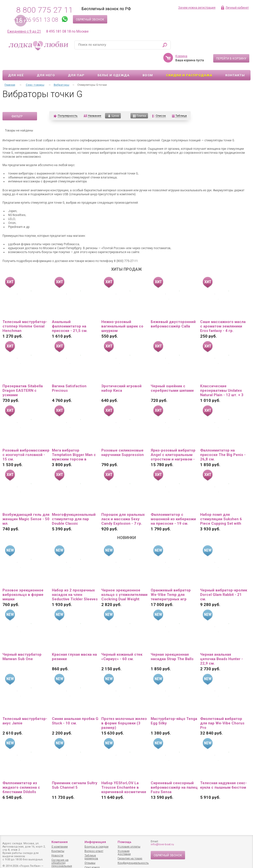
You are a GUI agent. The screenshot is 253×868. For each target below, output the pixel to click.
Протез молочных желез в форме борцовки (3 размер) (124, 709)
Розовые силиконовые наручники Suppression (123, 438)
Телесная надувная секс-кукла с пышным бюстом (223, 771)
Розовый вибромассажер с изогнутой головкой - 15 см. (26, 440)
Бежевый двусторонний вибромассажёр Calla (173, 310)
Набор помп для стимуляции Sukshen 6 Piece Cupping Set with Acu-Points (221, 505)
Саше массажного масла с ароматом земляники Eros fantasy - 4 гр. (223, 312)
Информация (95, 842)
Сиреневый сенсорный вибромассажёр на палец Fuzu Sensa (174, 773)
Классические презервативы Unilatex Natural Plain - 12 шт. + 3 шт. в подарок (222, 376)
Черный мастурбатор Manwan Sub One (22, 642)
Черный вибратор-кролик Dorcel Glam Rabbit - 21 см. (224, 580)
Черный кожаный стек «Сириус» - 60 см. (122, 642)
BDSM (148, 61)
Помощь (125, 842)
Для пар (76, 61)
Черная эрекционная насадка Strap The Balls (172, 642)
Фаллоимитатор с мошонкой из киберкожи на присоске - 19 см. (173, 505)
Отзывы (90, 863)
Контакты (235, 61)
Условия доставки (124, 853)
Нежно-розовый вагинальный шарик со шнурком (122, 312)
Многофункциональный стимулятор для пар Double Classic (74, 505)
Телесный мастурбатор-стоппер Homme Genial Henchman (25, 312)
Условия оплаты (129, 847)
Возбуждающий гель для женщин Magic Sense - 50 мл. (26, 505)
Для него (46, 61)
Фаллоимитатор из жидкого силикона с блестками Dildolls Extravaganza (21, 773)
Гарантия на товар (130, 858)
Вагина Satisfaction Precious (69, 374)
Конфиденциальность (133, 863)
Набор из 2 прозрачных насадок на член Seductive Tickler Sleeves (75, 580)
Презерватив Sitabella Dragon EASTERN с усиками (23, 376)
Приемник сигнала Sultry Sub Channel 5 (75, 771)
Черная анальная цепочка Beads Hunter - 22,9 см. (221, 645)
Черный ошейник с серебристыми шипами (172, 374)
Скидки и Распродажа (189, 61)
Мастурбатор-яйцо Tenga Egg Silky (174, 707)
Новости (57, 856)
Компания (60, 842)
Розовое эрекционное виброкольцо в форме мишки (23, 580)
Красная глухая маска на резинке (74, 642)
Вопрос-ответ (94, 851)
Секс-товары (35, 71)
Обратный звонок (90, 20)
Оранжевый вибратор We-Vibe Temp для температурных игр (171, 580)
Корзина (181, 42)
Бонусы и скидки (96, 847)
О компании (60, 847)
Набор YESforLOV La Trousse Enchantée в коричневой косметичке (124, 773)
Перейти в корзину (231, 44)
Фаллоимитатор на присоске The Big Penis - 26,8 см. (223, 440)
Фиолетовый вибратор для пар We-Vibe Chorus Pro (222, 709)
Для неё (16, 61)
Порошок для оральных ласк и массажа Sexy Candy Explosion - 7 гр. (123, 505)
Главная (10, 71)
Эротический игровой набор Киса (121, 374)
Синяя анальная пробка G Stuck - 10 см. (75, 707)
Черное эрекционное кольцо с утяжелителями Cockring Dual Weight (124, 580)
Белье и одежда (114, 61)
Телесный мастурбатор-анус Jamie (25, 707)
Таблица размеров (91, 857)
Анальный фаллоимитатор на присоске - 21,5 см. (70, 312)
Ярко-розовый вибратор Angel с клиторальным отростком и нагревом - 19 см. (173, 440)
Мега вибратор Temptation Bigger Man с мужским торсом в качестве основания (74, 440)
